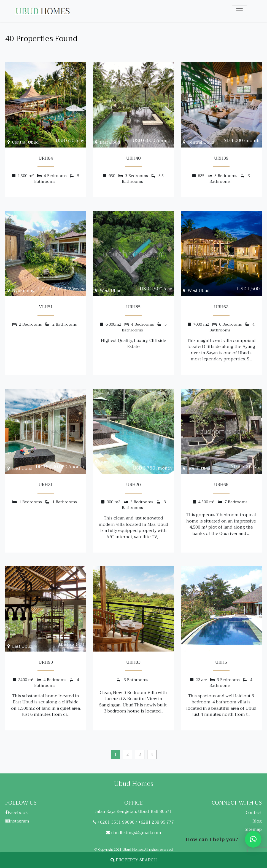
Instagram (17, 821)
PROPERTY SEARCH (134, 860)
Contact (254, 813)
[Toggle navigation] (239, 11)
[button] (253, 839)
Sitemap (253, 829)
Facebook (17, 813)
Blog (257, 821)
